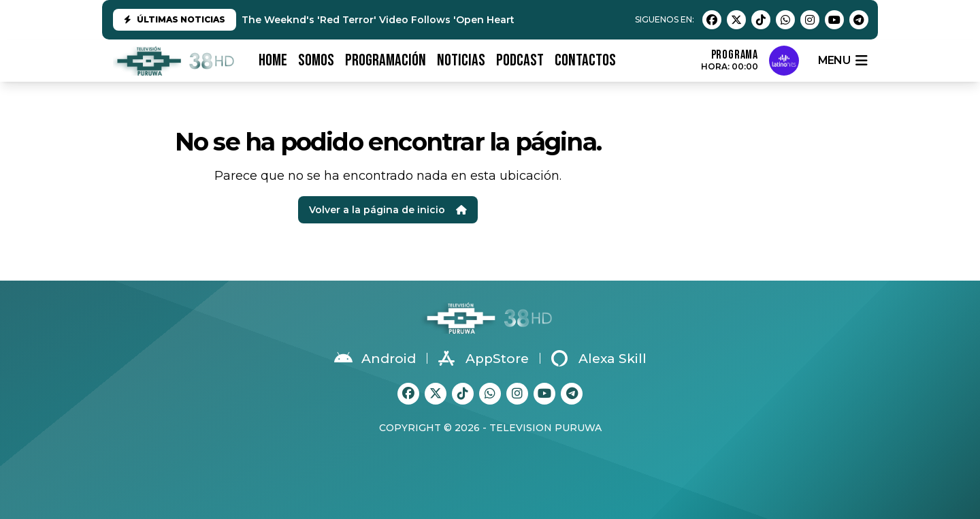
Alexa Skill (599, 358)
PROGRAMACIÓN (386, 60)
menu (843, 61)
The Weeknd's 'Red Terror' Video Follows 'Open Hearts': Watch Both (415, 20)
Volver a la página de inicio (388, 210)
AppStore (484, 358)
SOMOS (316, 60)
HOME (273, 60)
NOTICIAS (461, 60)
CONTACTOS (585, 60)
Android (375, 358)
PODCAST (520, 60)
